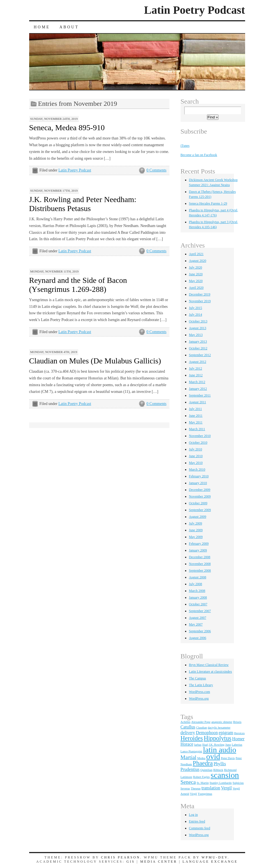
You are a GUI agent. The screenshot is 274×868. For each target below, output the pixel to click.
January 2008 (198, 597)
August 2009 (198, 517)
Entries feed (197, 821)
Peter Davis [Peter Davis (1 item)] (228, 758)
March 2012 (197, 382)
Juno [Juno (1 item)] (228, 745)
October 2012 (198, 348)
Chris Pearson (121, 857)
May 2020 (196, 281)
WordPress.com (200, 692)
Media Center (159, 862)
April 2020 (196, 288)
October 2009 (198, 503)
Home (42, 27)
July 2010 (196, 449)
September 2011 (200, 395)
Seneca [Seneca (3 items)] (188, 782)
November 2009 (200, 496)
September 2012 (200, 355)
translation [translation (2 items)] (211, 788)
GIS (131, 862)
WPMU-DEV (215, 857)
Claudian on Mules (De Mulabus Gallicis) (95, 361)
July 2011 (196, 409)
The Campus (198, 678)
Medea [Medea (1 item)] (201, 758)
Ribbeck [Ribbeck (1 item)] (218, 770)
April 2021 (196, 254)
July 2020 (196, 267)
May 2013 (196, 335)
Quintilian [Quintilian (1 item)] (206, 770)
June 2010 (196, 456)
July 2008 (196, 584)
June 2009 (196, 530)
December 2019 (200, 294)
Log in (194, 815)
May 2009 (196, 537)
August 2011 (198, 402)
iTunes (185, 146)
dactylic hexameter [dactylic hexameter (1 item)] (219, 728)
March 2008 (197, 591)
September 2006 (200, 631)
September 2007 (200, 611)
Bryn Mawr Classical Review (209, 665)
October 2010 (198, 443)
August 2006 (198, 638)
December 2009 (200, 490)
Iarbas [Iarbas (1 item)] (198, 745)
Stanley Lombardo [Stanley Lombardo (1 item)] (221, 783)
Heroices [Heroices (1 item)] (239, 733)
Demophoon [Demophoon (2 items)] (207, 733)
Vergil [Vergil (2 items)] (226, 788)
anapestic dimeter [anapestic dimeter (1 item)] (222, 722)
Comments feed (200, 828)
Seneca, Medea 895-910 (67, 128)
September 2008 (200, 571)
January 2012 (198, 389)
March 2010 (197, 470)
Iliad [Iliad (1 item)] (205, 745)
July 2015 (196, 308)
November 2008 (200, 564)
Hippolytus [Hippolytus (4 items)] (217, 738)
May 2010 (196, 463)
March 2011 (197, 429)
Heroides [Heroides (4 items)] (192, 738)
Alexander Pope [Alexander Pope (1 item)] (201, 722)
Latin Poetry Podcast (195, 10)
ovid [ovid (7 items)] (213, 756)
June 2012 (196, 375)
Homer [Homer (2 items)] (238, 739)
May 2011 (196, 422)
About (69, 27)
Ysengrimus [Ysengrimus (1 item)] (205, 794)
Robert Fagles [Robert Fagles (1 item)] (202, 777)
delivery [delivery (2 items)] (188, 733)
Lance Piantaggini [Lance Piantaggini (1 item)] (191, 751)
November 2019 (200, 301)
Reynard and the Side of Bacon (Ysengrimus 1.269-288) (78, 285)
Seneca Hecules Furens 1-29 (208, 203)
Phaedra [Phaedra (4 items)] (203, 763)
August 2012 (198, 362)
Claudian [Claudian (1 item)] (201, 728)
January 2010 (198, 483)
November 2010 (200, 436)
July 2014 (196, 315)
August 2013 (198, 328)
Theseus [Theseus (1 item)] (196, 788)
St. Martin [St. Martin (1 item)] (203, 783)
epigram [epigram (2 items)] (226, 733)
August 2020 (198, 261)
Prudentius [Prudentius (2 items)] (190, 769)
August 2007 (198, 618)
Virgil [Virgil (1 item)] (193, 794)
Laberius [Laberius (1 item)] (237, 745)
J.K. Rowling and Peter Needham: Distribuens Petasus (83, 204)
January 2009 (198, 550)
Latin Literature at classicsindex (211, 672)
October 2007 (198, 604)
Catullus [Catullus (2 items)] (188, 727)
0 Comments (156, 170)
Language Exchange (210, 862)
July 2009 (196, 523)
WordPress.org (199, 698)
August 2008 (198, 577)
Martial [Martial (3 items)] (189, 757)
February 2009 (199, 544)
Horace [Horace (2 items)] (187, 744)
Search (190, 101)
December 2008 (200, 557)
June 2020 (196, 274)
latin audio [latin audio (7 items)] (220, 750)
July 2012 (196, 368)
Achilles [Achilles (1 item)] (186, 722)
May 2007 (196, 624)
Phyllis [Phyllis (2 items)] (220, 764)
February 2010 (199, 476)
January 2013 (198, 342)
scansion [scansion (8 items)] (225, 775)
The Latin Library (201, 685)
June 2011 (196, 416)
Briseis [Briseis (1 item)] (237, 722)
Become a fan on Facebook (199, 155)
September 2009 (200, 510)
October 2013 (198, 321)
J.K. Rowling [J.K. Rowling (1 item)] (217, 745)
